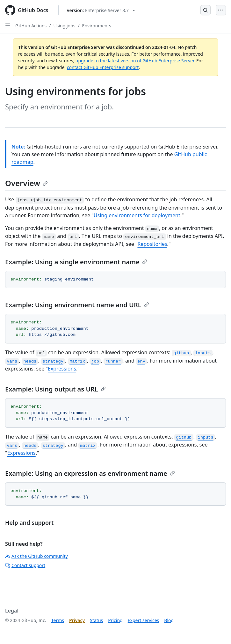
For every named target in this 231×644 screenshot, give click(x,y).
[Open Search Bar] (206, 10)
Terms (58, 620)
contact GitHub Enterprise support (103, 67)
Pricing (115, 620)
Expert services (144, 620)
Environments (97, 26)
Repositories (152, 244)
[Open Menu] (221, 10)
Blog (169, 620)
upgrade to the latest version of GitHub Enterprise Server (135, 61)
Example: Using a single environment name (76, 262)
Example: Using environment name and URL (77, 305)
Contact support (25, 565)
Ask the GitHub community (36, 556)
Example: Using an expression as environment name (90, 473)
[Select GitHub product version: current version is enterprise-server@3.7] (101, 10)
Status (96, 620)
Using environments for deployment (137, 215)
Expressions (62, 369)
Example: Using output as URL (55, 389)
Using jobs (65, 26)
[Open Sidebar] (8, 25)
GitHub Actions (31, 26)
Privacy (77, 620)
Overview (26, 183)
